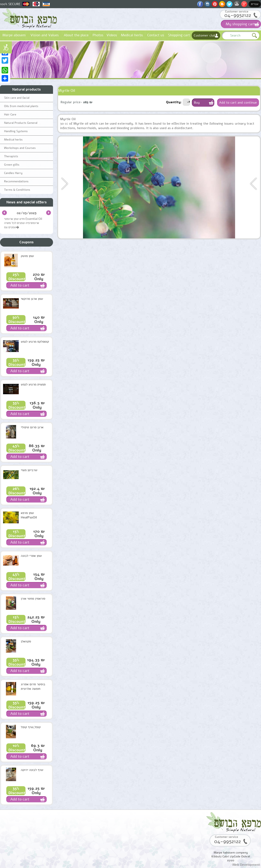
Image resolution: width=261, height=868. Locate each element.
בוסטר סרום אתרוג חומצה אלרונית (33, 686)
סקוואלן (26, 641)
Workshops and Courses (20, 148)
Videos (112, 35)
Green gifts (12, 165)
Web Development (246, 865)
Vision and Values (45, 35)
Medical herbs (132, 35)
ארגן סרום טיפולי (32, 427)
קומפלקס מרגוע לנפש (35, 342)
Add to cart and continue (238, 103)
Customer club (205, 35)
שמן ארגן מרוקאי (32, 299)
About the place (76, 35)
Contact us (156, 35)
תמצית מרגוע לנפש (33, 384)
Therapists (11, 156)
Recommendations (16, 181)
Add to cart (20, 285)
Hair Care (10, 115)
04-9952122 (238, 15)
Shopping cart (179, 35)
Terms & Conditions (17, 190)
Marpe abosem (14, 35)
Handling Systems (16, 131)
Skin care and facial (17, 98)
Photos (98, 35)
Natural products (27, 89)
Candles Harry (13, 173)
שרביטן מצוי (29, 470)
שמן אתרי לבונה (31, 556)
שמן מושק (27, 256)
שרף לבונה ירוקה (32, 770)
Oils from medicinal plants (21, 106)
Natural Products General (21, 123)
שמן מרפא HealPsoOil (29, 515)
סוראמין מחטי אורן (33, 599)
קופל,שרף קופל (31, 727)
